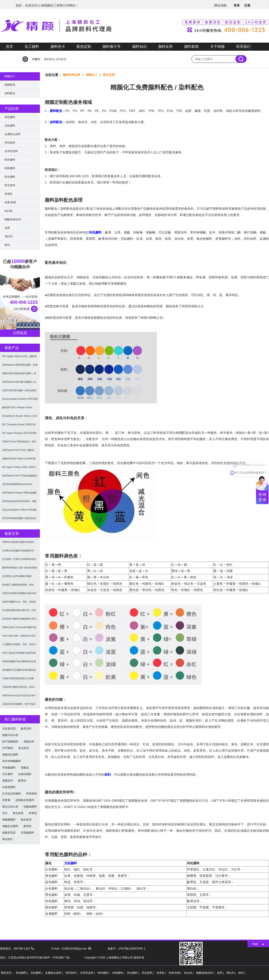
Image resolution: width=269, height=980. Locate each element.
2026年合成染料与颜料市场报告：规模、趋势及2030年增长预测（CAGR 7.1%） (19, 544)
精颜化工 (92, 75)
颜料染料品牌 (72, 75)
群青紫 (6, 800)
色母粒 (9, 194)
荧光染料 (10, 185)
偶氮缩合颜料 (10, 755)
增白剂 (9, 236)
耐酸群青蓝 (9, 833)
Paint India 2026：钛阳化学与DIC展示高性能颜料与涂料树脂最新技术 (19, 637)
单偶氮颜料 (9, 768)
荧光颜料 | (133, 973)
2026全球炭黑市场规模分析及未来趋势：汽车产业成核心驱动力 (19, 595)
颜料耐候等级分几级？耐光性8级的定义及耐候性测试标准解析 (20, 569)
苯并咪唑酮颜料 (12, 761)
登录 (237, 5)
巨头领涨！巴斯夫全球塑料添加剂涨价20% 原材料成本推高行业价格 (19, 561)
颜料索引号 (112, 47)
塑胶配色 (10, 85)
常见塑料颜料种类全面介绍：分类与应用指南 (19, 612)
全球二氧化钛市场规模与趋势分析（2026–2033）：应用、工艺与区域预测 (19, 654)
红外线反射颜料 (12, 794)
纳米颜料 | (104, 973)
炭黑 (7, 228)
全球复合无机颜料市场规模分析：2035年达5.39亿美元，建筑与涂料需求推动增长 (19, 552)
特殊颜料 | (119, 973)
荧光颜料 (10, 177)
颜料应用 (165, 47)
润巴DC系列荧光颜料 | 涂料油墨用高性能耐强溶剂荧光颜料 (19, 392)
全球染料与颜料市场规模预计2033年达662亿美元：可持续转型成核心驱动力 (20, 620)
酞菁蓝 (28, 826)
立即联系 (20, 333)
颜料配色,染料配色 (55, 59)
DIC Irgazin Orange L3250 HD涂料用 (20, 435)
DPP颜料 (8, 748)
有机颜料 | (22, 973)
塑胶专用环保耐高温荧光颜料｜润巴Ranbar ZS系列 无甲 (19, 375)
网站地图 (220, 5)
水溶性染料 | (88, 973)
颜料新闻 (191, 47)
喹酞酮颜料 (9, 820)
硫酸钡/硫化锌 (13, 219)
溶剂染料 (10, 143)
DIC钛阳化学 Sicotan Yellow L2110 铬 (20, 418)
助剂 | (242, 973)
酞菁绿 (22, 781)
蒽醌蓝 (25, 768)
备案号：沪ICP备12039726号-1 (126, 949)
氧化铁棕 (24, 748)
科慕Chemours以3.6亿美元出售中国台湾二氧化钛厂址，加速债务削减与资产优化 (19, 697)
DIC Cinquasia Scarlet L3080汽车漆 (19, 426)
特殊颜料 (10, 168)
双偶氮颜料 (28, 833)
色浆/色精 (10, 202)
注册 (247, 5)
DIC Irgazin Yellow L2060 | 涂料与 (19, 467)
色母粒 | (162, 973)
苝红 (5, 813)
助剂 (108, 775)
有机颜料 (95, 232)
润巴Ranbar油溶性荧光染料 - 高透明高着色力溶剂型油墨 (19, 503)
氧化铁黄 (18, 813)
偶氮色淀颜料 (10, 826)
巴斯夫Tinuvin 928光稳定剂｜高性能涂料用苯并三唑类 (19, 443)
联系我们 (243, 47)
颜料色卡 (58, 47)
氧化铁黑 (26, 820)
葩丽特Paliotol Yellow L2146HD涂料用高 (19, 460)
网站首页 (6, 973)
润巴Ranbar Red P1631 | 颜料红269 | (18, 452)
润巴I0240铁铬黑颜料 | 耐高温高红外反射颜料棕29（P (19, 520)
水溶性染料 (11, 151)
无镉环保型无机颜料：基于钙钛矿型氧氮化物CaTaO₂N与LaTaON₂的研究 (19, 706)
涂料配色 (56, 122)
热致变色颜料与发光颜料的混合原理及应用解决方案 (19, 663)
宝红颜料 (8, 774)
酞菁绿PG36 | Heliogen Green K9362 (17, 409)
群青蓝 (33, 813)
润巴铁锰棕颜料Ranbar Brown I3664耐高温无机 (17, 486)
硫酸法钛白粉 (10, 735)
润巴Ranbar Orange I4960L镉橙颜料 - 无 (19, 494)
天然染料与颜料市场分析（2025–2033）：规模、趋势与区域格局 (19, 689)
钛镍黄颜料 (9, 787)
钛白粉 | (189, 973)
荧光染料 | (148, 973)
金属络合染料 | (54, 973)
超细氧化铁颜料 (25, 800)
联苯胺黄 (32, 794)
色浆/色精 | (175, 973)
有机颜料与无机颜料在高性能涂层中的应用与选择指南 (19, 671)
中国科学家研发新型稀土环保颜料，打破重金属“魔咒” (18, 680)
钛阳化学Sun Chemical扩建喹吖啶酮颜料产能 (19, 629)
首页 (9, 47)
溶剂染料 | (72, 973)
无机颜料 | (37, 973)
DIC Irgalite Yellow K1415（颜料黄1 (19, 358)
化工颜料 (32, 47)
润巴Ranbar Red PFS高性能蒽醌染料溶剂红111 (20, 477)
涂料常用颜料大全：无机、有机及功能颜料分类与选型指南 (19, 603)
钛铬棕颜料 (25, 774)
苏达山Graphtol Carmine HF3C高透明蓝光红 (20, 401)
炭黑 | (221, 973)
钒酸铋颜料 (30, 807)
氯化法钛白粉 (10, 807)
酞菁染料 (26, 729)
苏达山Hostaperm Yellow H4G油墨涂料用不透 (19, 511)
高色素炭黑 (9, 729)
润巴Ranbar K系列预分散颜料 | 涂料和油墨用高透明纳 (19, 383)
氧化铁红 (8, 839)
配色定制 (84, 47)
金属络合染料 (13, 134)
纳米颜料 (10, 160)
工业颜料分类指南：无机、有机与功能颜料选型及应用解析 (19, 646)
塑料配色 (56, 111)
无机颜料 (71, 863)
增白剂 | (232, 973)
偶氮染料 (29, 742)
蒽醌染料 (8, 781)
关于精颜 (217, 47)
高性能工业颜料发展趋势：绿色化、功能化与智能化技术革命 (18, 586)
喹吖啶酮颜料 (10, 742)
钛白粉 (9, 211)
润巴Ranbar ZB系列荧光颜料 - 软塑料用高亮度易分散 (20, 366)
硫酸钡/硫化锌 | (206, 973)
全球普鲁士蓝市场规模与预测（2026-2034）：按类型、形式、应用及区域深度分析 (20, 578)
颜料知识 (139, 47)
